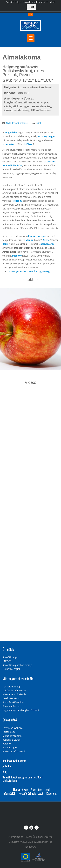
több (30, 279)
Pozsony (18, 201)
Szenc (46, 240)
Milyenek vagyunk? (12, 736)
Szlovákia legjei (10, 657)
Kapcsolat (51, 793)
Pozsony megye (46, 136)
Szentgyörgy (47, 244)
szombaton (9, 144)
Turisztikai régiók (11, 669)
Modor (29, 240)
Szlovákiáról (10, 720)
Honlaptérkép (20, 789)
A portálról (37, 789)
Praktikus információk (14, 751)
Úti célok (8, 649)
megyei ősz (11, 132)
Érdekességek (10, 747)
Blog (5, 772)
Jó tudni (7, 766)
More (52, 2)
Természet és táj (11, 687)
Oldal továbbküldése (17, 123)
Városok (7, 744)
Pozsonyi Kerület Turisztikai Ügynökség (29, 271)
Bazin (5, 244)
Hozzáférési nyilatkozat (31, 793)
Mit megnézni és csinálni (18, 679)
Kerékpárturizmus (12, 698)
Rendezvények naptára (14, 761)
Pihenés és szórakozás (14, 694)
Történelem (9, 732)
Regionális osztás (11, 740)
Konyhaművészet (11, 706)
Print (38, 123)
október (27, 144)
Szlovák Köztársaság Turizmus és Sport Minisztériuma (23, 779)
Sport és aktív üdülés (13, 702)
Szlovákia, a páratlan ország (17, 665)
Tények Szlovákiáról (13, 728)
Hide (31, 7)
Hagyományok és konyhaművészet (21, 710)
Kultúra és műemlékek (14, 690)
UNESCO (7, 661)
